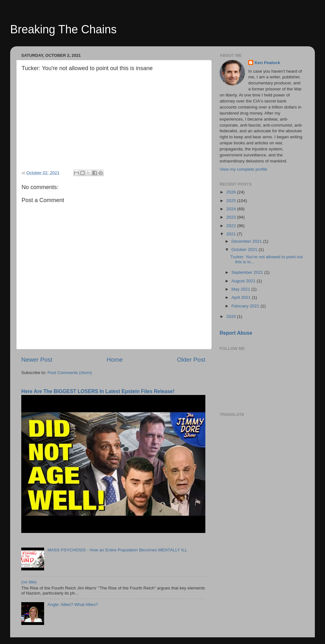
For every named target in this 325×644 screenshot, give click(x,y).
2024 (232, 209)
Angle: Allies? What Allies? (73, 605)
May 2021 (241, 289)
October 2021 (245, 250)
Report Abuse (236, 333)
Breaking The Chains (63, 29)
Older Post (191, 360)
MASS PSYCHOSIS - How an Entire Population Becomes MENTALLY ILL (117, 550)
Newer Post (37, 360)
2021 (232, 234)
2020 (232, 316)
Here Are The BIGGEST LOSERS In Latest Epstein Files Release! (98, 391)
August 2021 (244, 281)
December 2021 (247, 241)
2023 (232, 217)
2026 (232, 192)
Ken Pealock (267, 63)
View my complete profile (243, 169)
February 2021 (246, 306)
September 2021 (248, 272)
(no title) (29, 582)
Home (115, 360)
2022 (232, 226)
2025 (232, 201)
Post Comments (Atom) (70, 373)
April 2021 (242, 297)
